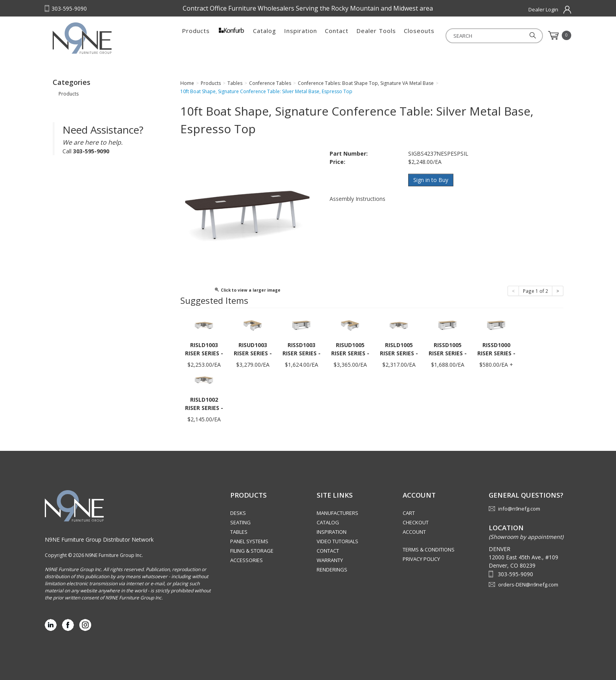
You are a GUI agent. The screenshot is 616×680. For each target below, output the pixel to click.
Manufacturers (337, 513)
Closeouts (419, 35)
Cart (409, 513)
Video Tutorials (337, 541)
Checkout (416, 522)
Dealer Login (543, 9)
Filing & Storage (252, 551)
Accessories (247, 560)
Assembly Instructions (357, 198)
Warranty (330, 560)
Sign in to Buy (431, 180)
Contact (337, 35)
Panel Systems (249, 541)
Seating (240, 522)
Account (414, 532)
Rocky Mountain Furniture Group (102, 38)
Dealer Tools (376, 35)
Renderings (332, 570)
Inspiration (301, 35)
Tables (239, 532)
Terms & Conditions (429, 550)
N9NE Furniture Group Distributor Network (99, 539)
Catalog (265, 35)
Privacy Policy (421, 559)
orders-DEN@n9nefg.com (528, 584)
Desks (238, 513)
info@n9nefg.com (519, 509)
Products (196, 35)
